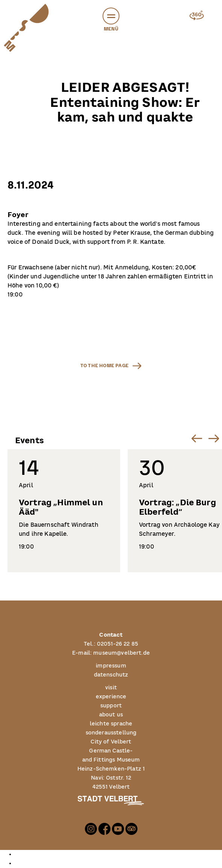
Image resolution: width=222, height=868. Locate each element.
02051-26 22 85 (118, 644)
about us (111, 715)
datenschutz (111, 675)
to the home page (104, 366)
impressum (111, 666)
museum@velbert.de (122, 653)
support (111, 706)
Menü (111, 21)
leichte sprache (111, 724)
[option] (119, 854)
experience (111, 697)
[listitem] (64, 511)
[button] (111, 16)
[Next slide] (214, 438)
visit (111, 688)
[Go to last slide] (197, 438)
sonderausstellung (111, 733)
